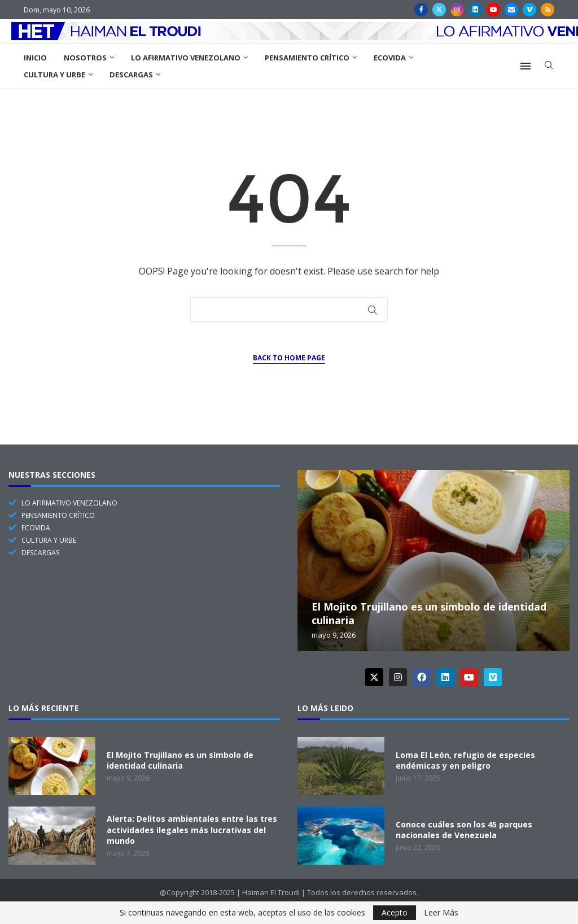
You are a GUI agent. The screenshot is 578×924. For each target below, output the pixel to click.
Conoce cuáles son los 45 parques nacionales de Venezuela (464, 830)
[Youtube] (493, 10)
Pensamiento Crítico (307, 58)
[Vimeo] (529, 10)
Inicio (35, 58)
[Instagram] (457, 10)
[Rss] (548, 10)
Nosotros (85, 58)
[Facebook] (421, 10)
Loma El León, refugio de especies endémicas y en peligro (465, 760)
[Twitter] (439, 10)
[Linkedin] (475, 10)
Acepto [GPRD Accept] (395, 912)
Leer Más (441, 913)
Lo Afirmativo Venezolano (186, 58)
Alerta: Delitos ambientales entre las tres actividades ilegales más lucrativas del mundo (192, 830)
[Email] (511, 10)
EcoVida (390, 58)
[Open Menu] (526, 66)
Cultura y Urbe (54, 75)
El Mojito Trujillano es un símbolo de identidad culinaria (180, 760)
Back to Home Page (289, 358)
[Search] (549, 66)
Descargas (131, 75)
